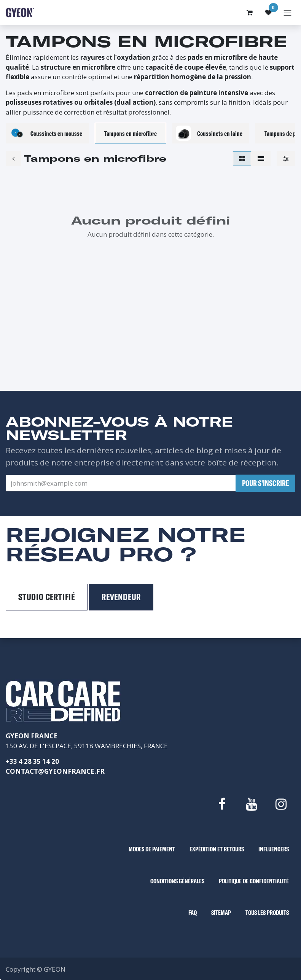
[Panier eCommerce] (250, 13)
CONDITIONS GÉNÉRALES (177, 881)
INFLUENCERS (274, 849)
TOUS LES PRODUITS (267, 912)
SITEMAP (221, 912)
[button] (265, 483)
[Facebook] (221, 804)
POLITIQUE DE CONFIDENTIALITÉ (254, 881)
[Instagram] (281, 804)
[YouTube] (251, 804)
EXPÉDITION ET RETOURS (217, 849)
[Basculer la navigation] (288, 13)
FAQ (193, 912)
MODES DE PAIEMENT (152, 849)
